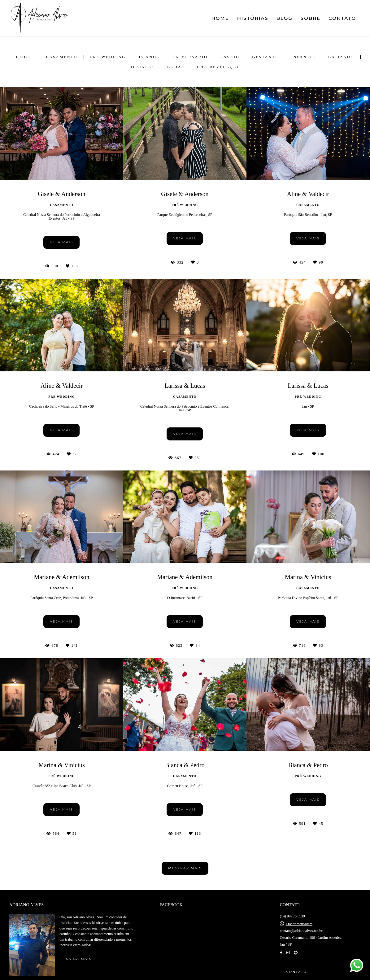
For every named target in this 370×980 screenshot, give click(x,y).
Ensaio (230, 57)
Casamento (62, 57)
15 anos (149, 57)
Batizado (341, 57)
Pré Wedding (108, 57)
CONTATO (342, 18)
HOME (220, 18)
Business (142, 67)
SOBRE (311, 18)
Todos (24, 57)
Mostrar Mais (185, 868)
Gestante (266, 57)
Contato (297, 972)
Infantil (303, 57)
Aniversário (190, 57)
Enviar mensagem (299, 924)
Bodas (176, 67)
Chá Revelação (219, 67)
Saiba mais (79, 959)
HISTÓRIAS (253, 18)
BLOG (285, 18)
